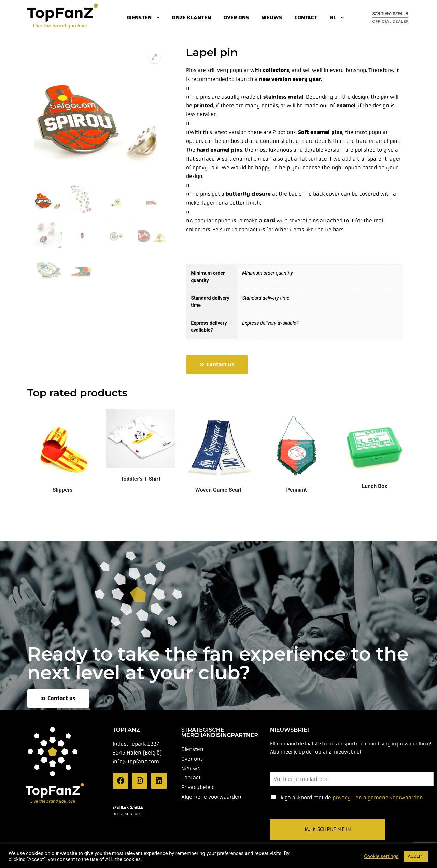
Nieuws (272, 18)
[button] (154, 57)
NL (337, 18)
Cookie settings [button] (381, 856)
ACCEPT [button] (416, 856)
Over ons (236, 18)
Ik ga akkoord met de (351, 797)
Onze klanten (192, 18)
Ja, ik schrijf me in (328, 829)
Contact (306, 18)
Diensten (143, 18)
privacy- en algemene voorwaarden (378, 797)
